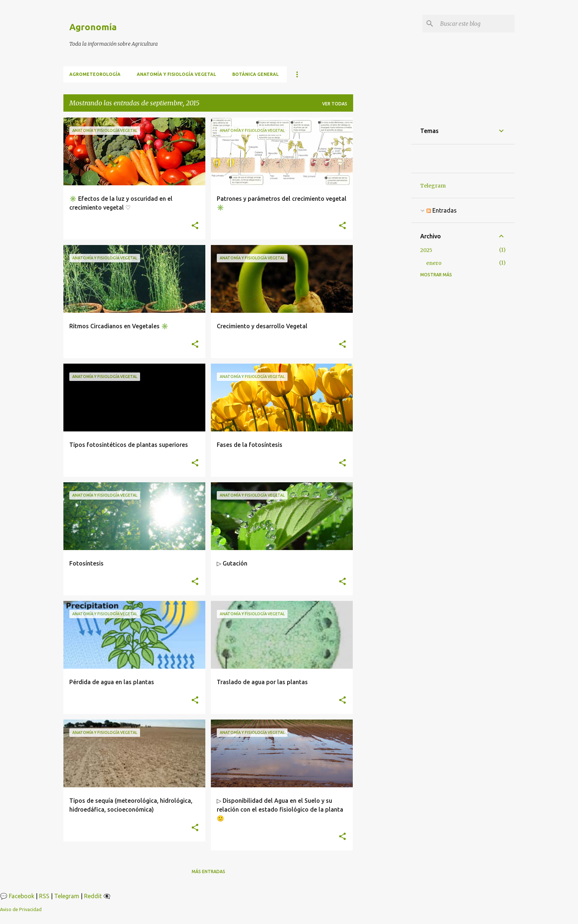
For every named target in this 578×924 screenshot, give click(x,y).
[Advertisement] (382, 228)
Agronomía (93, 27)
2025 (426, 250)
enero (434, 263)
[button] (195, 226)
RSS (44, 896)
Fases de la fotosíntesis (250, 445)
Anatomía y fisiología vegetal (176, 74)
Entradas (442, 210)
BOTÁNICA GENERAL (255, 74)
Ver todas (335, 104)
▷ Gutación (232, 563)
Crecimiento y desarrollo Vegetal (262, 326)
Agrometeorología (95, 74)
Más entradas (208, 871)
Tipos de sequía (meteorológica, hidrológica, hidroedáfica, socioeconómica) (131, 805)
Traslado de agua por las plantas (262, 682)
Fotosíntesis (86, 563)
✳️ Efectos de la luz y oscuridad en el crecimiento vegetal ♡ (121, 203)
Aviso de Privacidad (21, 909)
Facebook (22, 896)
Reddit (93, 896)
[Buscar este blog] (476, 24)
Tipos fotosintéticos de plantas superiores (129, 445)
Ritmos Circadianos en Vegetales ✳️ (119, 326)
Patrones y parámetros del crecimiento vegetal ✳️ (282, 203)
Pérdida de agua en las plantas (112, 682)
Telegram (433, 186)
